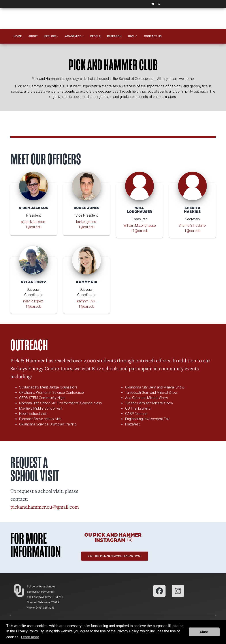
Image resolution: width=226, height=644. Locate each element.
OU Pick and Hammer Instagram (113, 537)
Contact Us (153, 36)
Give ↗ (133, 36)
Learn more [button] (30, 637)
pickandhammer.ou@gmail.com (45, 507)
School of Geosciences (41, 587)
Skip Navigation (0, 8)
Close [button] (204, 632)
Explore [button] (50, 36)
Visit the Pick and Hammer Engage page (115, 556)
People (95, 36)
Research (114, 36)
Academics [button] (73, 36)
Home (18, 36)
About (33, 36)
